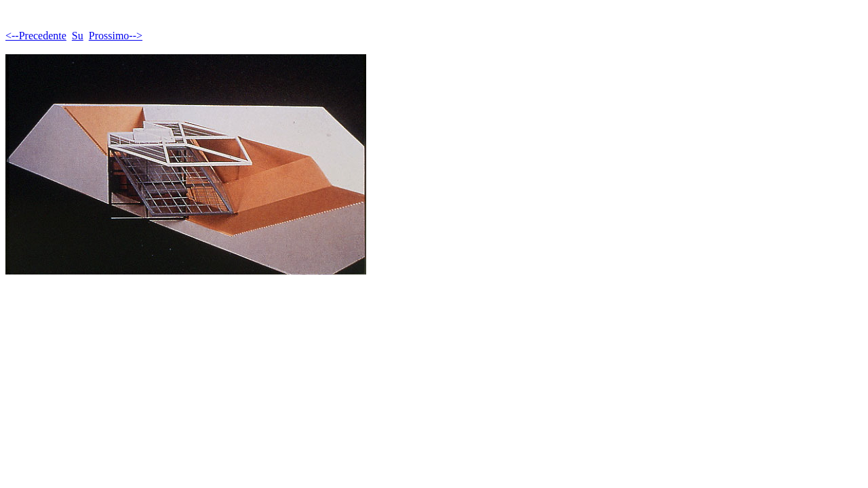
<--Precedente (36, 36)
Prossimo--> (116, 36)
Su (78, 36)
